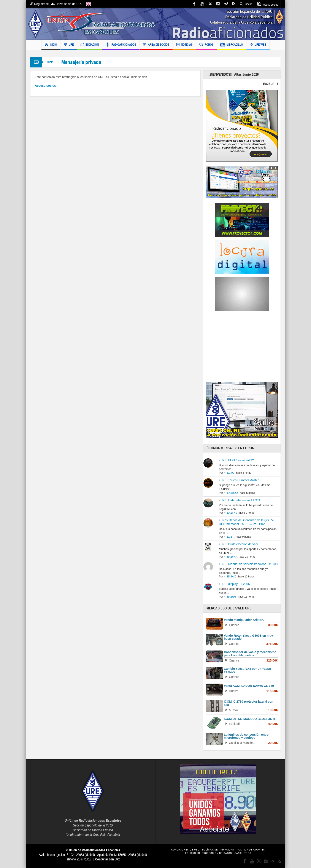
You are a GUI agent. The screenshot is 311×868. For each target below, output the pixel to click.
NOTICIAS (184, 45)
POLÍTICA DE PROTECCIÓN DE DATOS (209, 853)
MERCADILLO (232, 45)
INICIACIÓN (90, 45)
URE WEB (258, 45)
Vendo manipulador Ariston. (244, 620)
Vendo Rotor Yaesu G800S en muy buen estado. (248, 637)
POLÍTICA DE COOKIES (251, 850)
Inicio (50, 62)
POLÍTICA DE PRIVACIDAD (218, 850)
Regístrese (41, 4)
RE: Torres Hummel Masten (241, 480)
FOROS (206, 45)
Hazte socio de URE (67, 4)
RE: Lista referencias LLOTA (242, 500)
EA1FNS (232, 513)
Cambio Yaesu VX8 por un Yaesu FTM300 (247, 670)
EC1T (230, 537)
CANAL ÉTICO (243, 853)
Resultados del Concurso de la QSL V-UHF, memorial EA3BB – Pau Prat (247, 522)
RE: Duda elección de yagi (240, 544)
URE (69, 45)
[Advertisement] (242, 348)
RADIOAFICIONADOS (121, 45)
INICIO (51, 45)
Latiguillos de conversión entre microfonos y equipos (246, 736)
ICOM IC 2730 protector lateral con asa (248, 703)
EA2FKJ (232, 557)
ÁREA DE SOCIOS (156, 45)
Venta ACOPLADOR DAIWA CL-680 (249, 686)
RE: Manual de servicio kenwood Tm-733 (250, 564)
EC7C (231, 473)
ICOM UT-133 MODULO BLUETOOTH (250, 719)
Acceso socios (45, 86)
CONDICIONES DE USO (185, 850)
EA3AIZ (232, 577)
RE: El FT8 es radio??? (238, 460)
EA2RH (232, 597)
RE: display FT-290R (236, 584)
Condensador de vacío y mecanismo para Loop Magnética (250, 654)
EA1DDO (232, 493)
